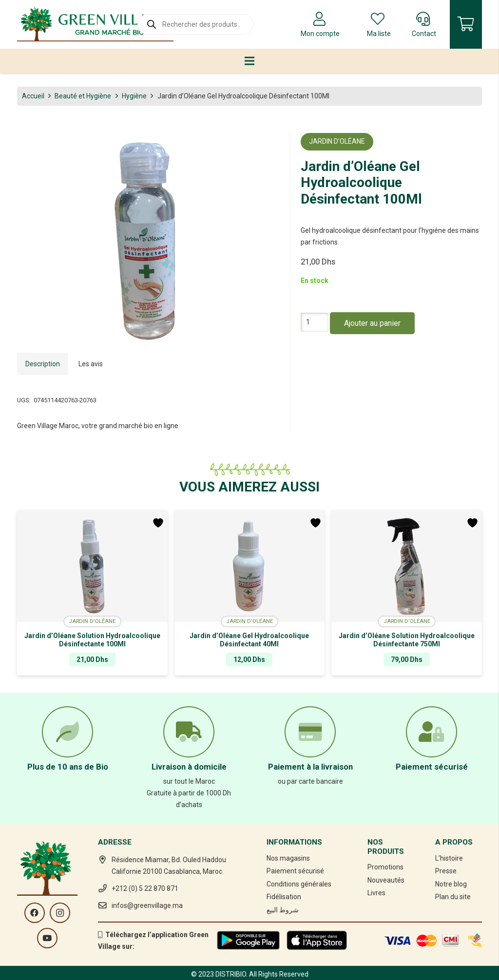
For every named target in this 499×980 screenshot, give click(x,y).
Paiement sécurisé (295, 871)
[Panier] (466, 24)
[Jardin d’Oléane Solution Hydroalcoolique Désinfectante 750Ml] (407, 566)
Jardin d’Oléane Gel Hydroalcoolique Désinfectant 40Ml (249, 640)
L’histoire (449, 858)
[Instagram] (60, 913)
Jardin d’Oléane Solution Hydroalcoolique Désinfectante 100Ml (92, 640)
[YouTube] (47, 938)
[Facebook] (35, 913)
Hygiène (134, 96)
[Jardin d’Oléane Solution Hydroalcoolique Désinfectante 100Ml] (92, 566)
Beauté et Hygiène (83, 96)
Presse (446, 871)
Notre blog (451, 884)
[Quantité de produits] (315, 322)
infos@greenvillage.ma (147, 905)
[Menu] (249, 61)
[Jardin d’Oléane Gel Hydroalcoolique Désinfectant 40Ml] (250, 566)
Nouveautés (386, 880)
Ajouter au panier (372, 323)
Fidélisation (284, 897)
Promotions (385, 867)
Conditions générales (299, 884)
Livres (376, 893)
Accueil (33, 96)
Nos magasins (288, 858)
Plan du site (453, 897)
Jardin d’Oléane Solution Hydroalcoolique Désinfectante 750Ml (407, 640)
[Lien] (95, 24)
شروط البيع (283, 910)
